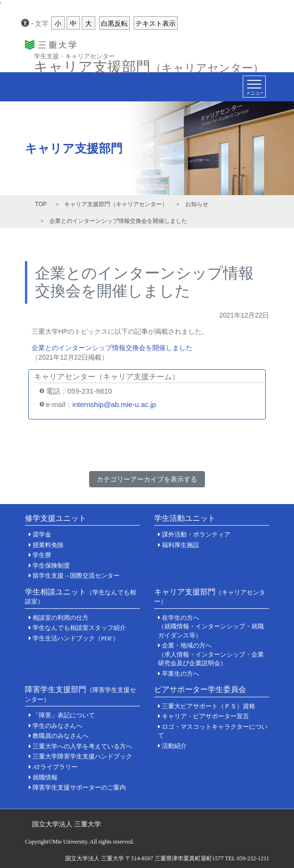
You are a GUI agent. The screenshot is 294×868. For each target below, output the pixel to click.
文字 (42, 23)
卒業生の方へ (181, 674)
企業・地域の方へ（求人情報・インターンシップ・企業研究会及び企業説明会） (211, 654)
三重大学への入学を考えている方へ (82, 746)
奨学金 (42, 534)
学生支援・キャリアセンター (74, 56)
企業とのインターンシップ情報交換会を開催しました (112, 348)
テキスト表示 (156, 23)
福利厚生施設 (181, 545)
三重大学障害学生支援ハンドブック (82, 756)
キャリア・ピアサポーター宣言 (205, 716)
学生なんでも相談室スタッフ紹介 (79, 628)
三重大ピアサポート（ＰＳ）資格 (209, 706)
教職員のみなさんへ (61, 736)
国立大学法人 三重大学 (67, 824)
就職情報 (45, 777)
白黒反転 (114, 23)
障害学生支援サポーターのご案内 (79, 787)
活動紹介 (174, 746)
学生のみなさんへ (57, 726)
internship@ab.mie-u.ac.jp (114, 404)
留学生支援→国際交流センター (76, 576)
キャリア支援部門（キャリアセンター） (116, 204)
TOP (41, 204)
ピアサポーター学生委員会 (200, 689)
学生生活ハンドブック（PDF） (76, 638)
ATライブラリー (55, 767)
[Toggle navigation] (254, 87)
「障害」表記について (64, 715)
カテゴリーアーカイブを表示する (147, 479)
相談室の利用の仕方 (61, 618)
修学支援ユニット (56, 518)
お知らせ (197, 204)
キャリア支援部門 (149, 64)
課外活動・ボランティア (196, 534)
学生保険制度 (51, 566)
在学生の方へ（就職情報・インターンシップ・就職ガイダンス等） (211, 626)
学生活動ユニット (185, 518)
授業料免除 (48, 545)
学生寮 (42, 555)
